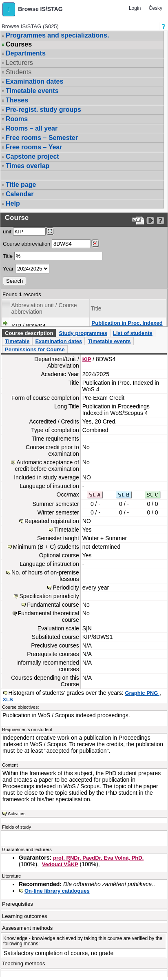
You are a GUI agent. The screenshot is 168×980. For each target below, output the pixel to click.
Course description (29, 333)
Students (19, 72)
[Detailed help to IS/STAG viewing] (160, 221)
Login (135, 8)
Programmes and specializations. (57, 35)
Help (13, 203)
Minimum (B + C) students (46, 547)
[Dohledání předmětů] (95, 244)
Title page (21, 185)
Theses (17, 100)
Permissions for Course (35, 349)
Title (8, 256)
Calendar (20, 194)
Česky (156, 8)
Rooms (17, 119)
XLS (8, 700)
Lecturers (19, 63)
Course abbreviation (27, 244)
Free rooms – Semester (42, 138)
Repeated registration (52, 521)
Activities (17, 814)
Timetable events (32, 91)
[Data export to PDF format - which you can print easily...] (138, 221)
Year (8, 269)
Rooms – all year (32, 128)
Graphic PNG (142, 693)
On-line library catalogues (57, 891)
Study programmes (83, 333)
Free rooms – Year (34, 147)
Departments (26, 53)
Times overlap (28, 166)
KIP (87, 359)
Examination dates (34, 81)
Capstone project (32, 156)
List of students (133, 333)
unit (7, 232)
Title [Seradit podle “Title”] (96, 308)
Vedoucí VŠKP (60, 864)
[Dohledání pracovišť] (50, 231)
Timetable (17, 341)
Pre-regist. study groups (43, 110)
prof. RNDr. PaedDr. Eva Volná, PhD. (98, 858)
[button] (9, 9)
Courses (19, 44)
